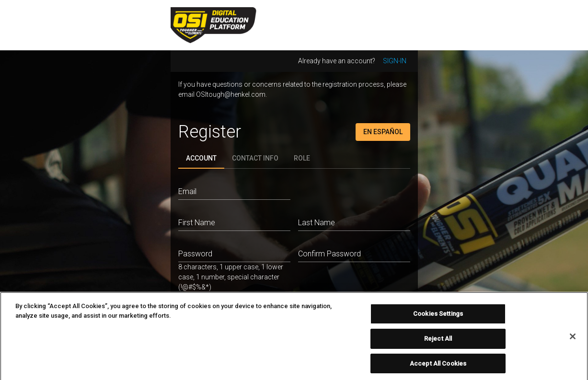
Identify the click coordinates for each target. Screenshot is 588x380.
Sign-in (395, 61)
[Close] (573, 338)
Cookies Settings (438, 316)
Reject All (438, 340)
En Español (383, 132)
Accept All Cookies (438, 365)
